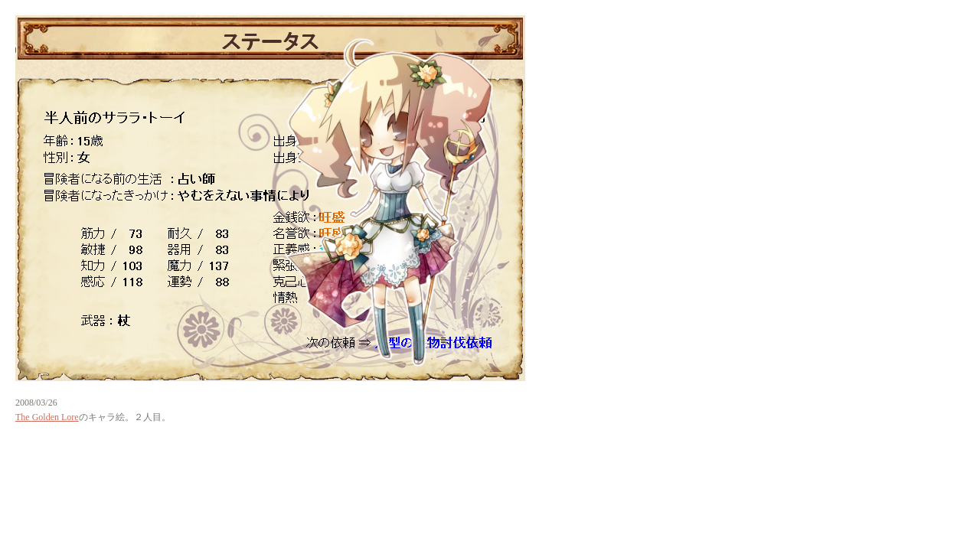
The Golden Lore (47, 417)
